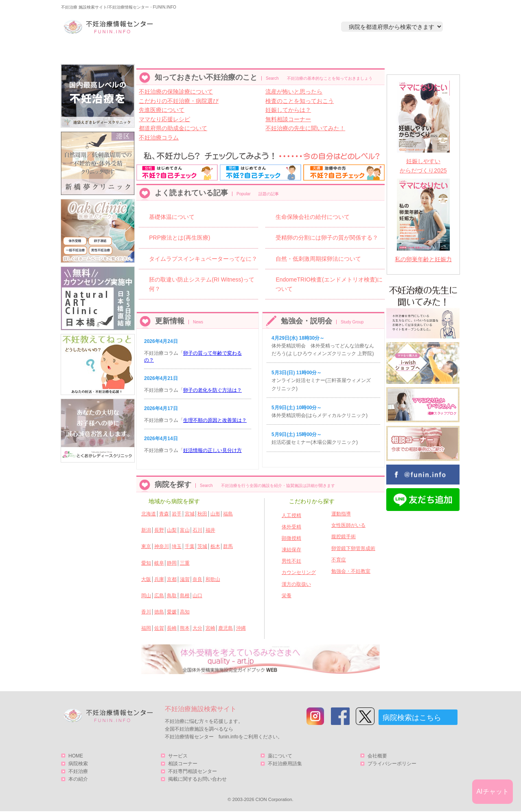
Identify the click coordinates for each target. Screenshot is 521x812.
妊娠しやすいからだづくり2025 (423, 166)
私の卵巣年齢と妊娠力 (423, 259)
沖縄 (241, 628)
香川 (146, 612)
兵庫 (159, 579)
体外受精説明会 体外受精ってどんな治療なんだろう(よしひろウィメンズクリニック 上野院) (323, 346)
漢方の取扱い (296, 584)
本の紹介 (334, 51)
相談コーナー (183, 764)
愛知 (146, 563)
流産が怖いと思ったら (294, 92)
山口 (197, 596)
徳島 (159, 612)
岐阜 (159, 563)
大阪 (146, 579)
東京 (146, 546)
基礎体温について (172, 217)
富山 (185, 530)
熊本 (185, 628)
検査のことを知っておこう (300, 101)
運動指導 (341, 514)
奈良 (197, 579)
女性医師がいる (348, 525)
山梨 (172, 530)
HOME (100, 51)
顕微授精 (291, 538)
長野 (159, 530)
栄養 (287, 596)
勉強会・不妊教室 (351, 571)
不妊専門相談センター (193, 771)
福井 (210, 530)
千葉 (190, 546)
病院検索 (178, 51)
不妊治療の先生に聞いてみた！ (305, 128)
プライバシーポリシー (392, 764)
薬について (280, 756)
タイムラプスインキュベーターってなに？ (203, 259)
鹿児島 (225, 628)
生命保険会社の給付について (313, 217)
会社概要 (377, 756)
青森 (164, 514)
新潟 (146, 530)
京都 (172, 579)
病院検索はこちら (412, 718)
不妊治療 (78, 771)
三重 (185, 563)
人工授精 (291, 515)
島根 (185, 596)
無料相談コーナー (288, 119)
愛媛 (172, 612)
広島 (159, 596)
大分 (197, 628)
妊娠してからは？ (288, 110)
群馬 (228, 546)
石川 (197, 530)
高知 (185, 612)
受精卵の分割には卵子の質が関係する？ (327, 238)
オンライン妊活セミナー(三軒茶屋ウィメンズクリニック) (321, 380)
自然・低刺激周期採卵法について (318, 259)
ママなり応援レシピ (164, 119)
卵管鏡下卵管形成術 (353, 548)
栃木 (215, 546)
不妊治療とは (256, 51)
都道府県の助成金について (173, 128)
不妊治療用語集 (285, 764)
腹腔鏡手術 (344, 537)
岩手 (177, 514)
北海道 (149, 514)
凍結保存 (291, 550)
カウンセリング (299, 572)
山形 (215, 514)
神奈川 (162, 546)
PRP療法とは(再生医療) (180, 238)
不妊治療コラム (159, 138)
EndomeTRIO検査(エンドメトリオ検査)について (329, 284)
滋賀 (185, 579)
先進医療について (162, 110)
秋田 (202, 514)
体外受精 (291, 527)
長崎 (172, 628)
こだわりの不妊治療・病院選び (179, 101)
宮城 (190, 514)
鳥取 (172, 596)
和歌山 (213, 579)
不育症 (339, 560)
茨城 (202, 546)
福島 (228, 514)
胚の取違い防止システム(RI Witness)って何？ (202, 284)
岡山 (146, 596)
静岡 (172, 563)
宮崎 (210, 628)
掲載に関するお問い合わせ (197, 779)
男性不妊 (291, 561)
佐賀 (159, 628)
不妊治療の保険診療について (176, 92)
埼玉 (177, 546)
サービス (416, 51)
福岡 (146, 628)
